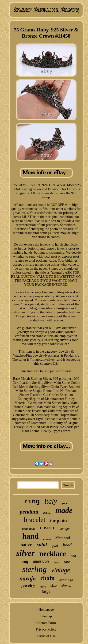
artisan (47, 539)
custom (48, 528)
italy (51, 501)
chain (48, 578)
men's (43, 587)
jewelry (28, 585)
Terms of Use (46, 636)
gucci (65, 503)
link (73, 556)
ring (32, 502)
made (64, 510)
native (26, 545)
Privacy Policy (46, 629)
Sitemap (46, 616)
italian (47, 513)
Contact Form (46, 623)
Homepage (46, 609)
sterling (34, 569)
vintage (61, 570)
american (41, 561)
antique (65, 529)
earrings (66, 580)
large (46, 591)
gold (55, 545)
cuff (25, 562)
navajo (28, 578)
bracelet (35, 520)
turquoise (59, 521)
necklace (53, 554)
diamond (63, 538)
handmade (29, 529)
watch (56, 563)
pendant (29, 512)
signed (66, 586)
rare (67, 562)
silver (26, 553)
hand (30, 536)
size (54, 586)
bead (67, 545)
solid (42, 544)
